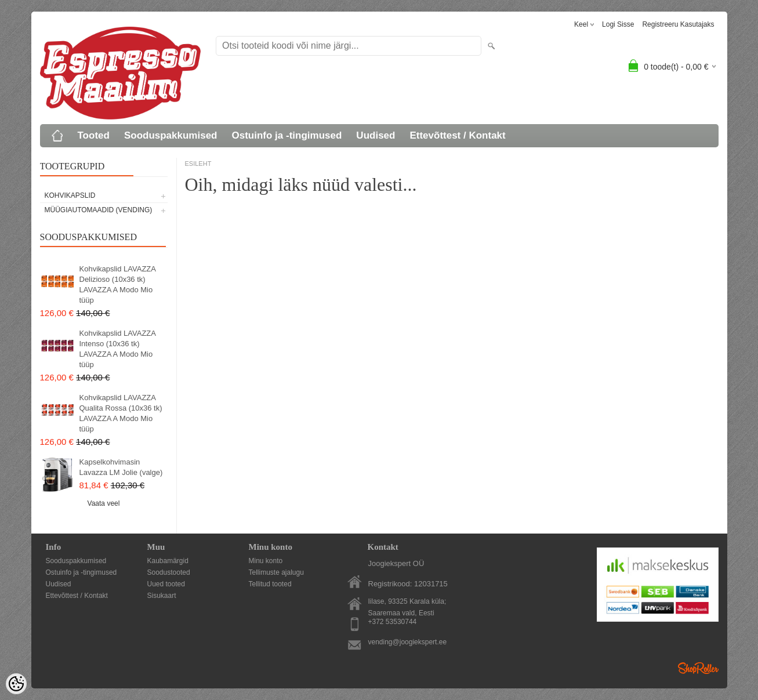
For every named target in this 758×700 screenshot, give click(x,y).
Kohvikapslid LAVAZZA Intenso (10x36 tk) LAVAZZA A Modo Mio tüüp (118, 349)
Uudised (376, 135)
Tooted (94, 135)
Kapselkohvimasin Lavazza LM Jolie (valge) (121, 467)
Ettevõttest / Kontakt (457, 135)
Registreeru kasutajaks (678, 24)
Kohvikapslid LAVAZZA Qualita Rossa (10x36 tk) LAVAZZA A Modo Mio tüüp (121, 413)
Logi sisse (618, 24)
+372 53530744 (393, 622)
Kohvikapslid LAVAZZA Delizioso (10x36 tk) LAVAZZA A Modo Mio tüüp (118, 284)
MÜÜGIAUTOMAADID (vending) (99, 210)
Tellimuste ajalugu (276, 572)
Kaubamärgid (168, 561)
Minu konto (266, 561)
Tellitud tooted (270, 584)
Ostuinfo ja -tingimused (287, 135)
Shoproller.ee (698, 668)
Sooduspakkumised (171, 135)
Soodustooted (169, 572)
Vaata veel (104, 503)
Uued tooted (166, 584)
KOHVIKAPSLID (70, 195)
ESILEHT (198, 164)
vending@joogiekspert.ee (408, 642)
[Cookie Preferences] (16, 684)
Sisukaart (162, 596)
